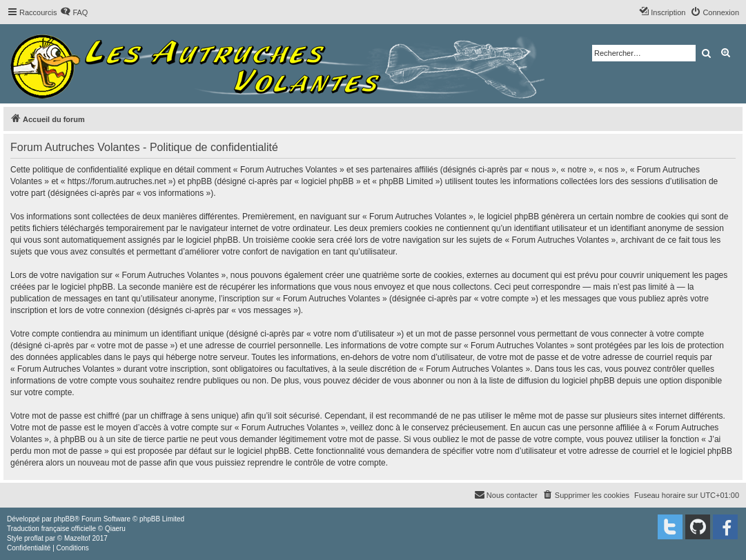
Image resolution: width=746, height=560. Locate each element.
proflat (34, 538)
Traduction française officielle (51, 529)
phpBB (64, 519)
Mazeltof (77, 538)
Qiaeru (115, 529)
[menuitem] (74, 12)
